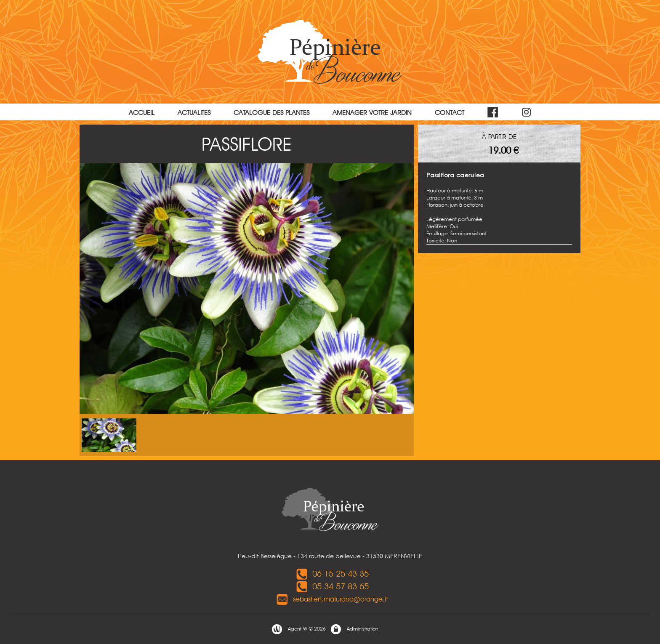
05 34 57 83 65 (332, 586)
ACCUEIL (142, 113)
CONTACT (450, 113)
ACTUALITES (194, 113)
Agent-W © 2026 (298, 629)
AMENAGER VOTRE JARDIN (372, 113)
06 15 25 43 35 (332, 574)
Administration (354, 629)
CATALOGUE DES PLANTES (271, 113)
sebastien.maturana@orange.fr (332, 599)
